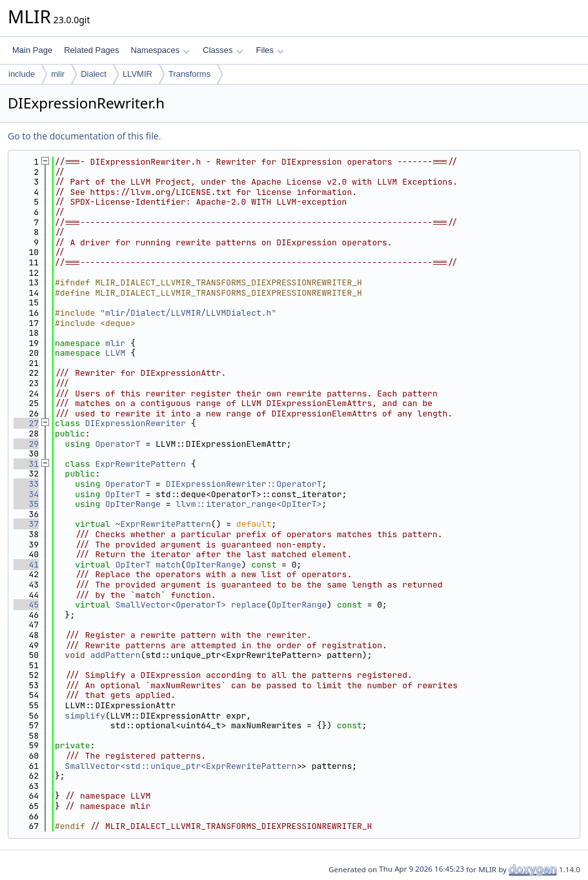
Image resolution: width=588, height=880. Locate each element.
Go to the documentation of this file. (84, 136)
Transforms (189, 74)
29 (26, 444)
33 (26, 484)
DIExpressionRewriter (136, 423)
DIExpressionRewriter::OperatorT (244, 484)
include (22, 74)
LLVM (115, 353)
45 (26, 605)
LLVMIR (137, 74)
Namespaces (160, 50)
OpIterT (123, 494)
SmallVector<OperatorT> (171, 605)
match (168, 565)
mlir (58, 74)
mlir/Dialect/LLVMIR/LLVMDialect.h (188, 313)
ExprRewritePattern (140, 464)
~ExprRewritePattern (163, 524)
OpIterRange (133, 504)
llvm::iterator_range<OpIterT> (248, 504)
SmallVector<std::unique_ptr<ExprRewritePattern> (184, 766)
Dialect (94, 74)
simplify (85, 716)
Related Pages (91, 50)
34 (26, 494)
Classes (223, 50)
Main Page (32, 50)
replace (249, 605)
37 (26, 524)
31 (26, 464)
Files (270, 50)
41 (26, 565)
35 (26, 504)
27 (26, 423)
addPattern (116, 655)
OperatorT (117, 444)
